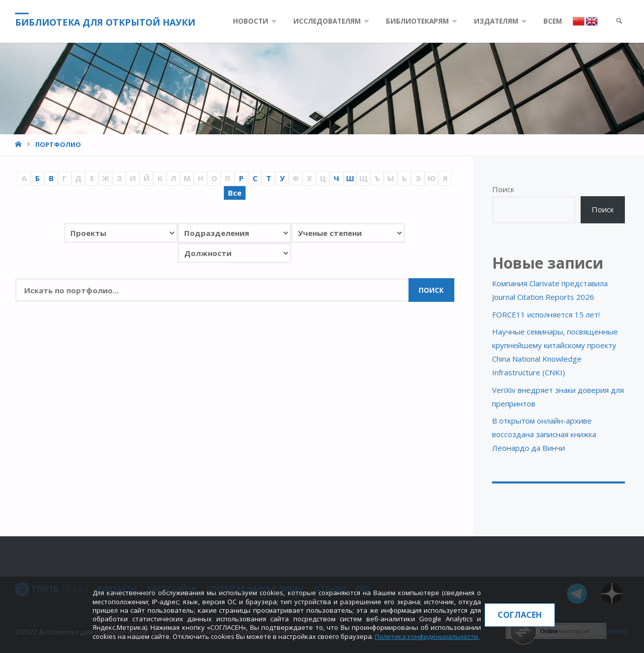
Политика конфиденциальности (426, 636)
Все (235, 193)
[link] (619, 21)
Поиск (431, 290)
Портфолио (58, 144)
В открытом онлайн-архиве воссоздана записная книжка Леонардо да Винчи (544, 434)
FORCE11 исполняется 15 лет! (546, 314)
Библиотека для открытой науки (105, 22)
